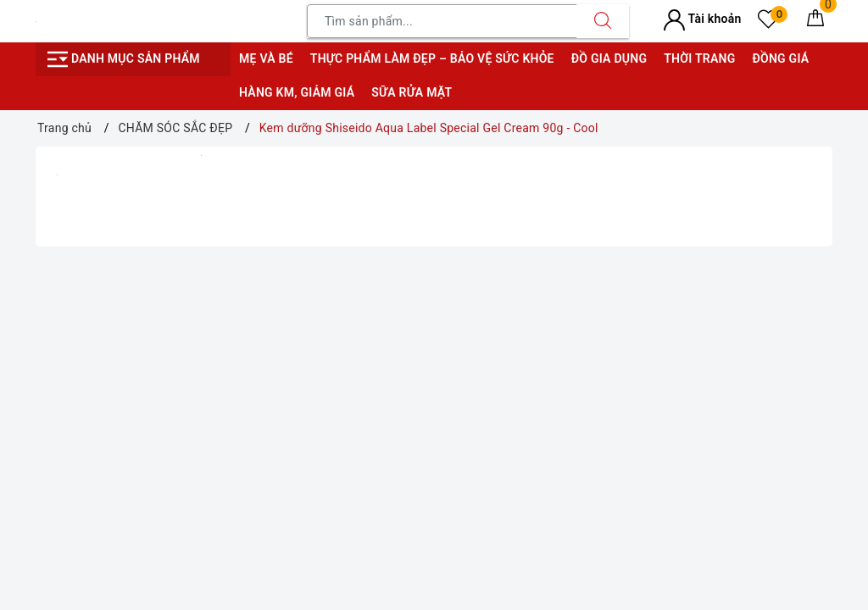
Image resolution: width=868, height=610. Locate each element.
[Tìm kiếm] (603, 21)
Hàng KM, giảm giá (297, 92)
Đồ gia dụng (609, 58)
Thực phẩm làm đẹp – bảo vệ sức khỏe (432, 58)
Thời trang (699, 58)
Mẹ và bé (266, 58)
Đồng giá (780, 58)
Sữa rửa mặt (412, 92)
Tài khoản (702, 19)
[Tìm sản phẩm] (442, 21)
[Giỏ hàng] (815, 21)
